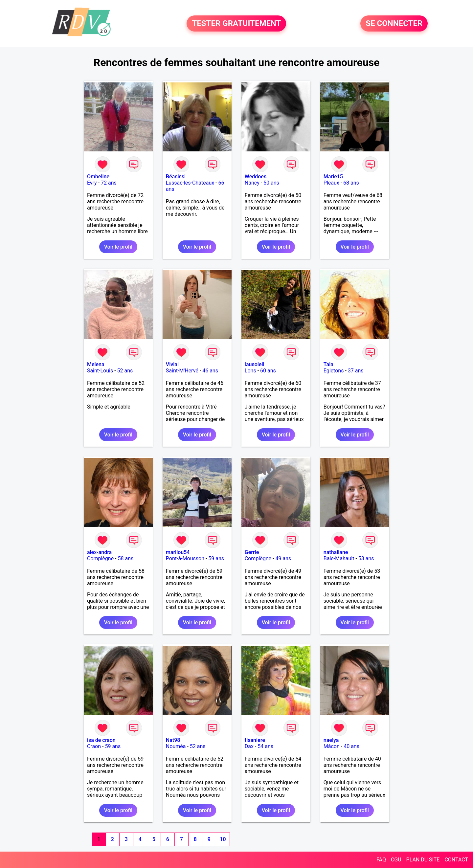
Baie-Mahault (339, 558)
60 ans (268, 371)
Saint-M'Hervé (182, 371)
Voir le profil (118, 247)
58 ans (125, 558)
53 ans (366, 558)
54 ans (265, 746)
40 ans (351, 746)
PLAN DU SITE (423, 860)
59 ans (216, 558)
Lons (250, 371)
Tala (328, 364)
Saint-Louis (100, 371)
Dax (249, 746)
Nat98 (173, 740)
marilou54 (178, 552)
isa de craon (101, 740)
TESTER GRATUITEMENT (236, 24)
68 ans (351, 183)
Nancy (252, 183)
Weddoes (256, 177)
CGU (396, 860)
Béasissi (176, 177)
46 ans (210, 371)
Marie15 (333, 177)
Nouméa (176, 746)
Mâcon (332, 746)
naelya (331, 740)
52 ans (125, 371)
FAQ (381, 860)
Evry (92, 183)
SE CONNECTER (394, 24)
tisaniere (255, 740)
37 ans (356, 371)
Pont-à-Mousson (185, 558)
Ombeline (98, 177)
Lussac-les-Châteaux (190, 183)
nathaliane (336, 552)
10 (223, 839)
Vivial (172, 364)
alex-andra (99, 552)
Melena (96, 364)
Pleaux (331, 183)
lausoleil (255, 364)
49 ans (283, 558)
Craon (94, 746)
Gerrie (252, 552)
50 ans (271, 183)
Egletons (334, 371)
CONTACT (456, 860)
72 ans (109, 183)
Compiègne (100, 558)
